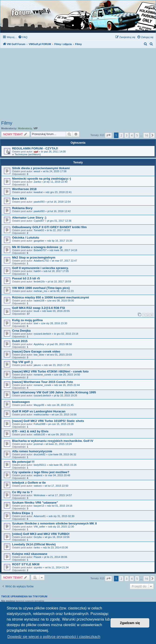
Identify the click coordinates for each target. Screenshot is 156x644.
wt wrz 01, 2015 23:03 (59, 355)
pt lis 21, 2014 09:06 (56, 557)
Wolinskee (40, 495)
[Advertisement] (78, 86)
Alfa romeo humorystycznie (32, 451)
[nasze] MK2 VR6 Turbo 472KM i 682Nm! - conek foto (50, 371)
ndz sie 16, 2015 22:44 (67, 385)
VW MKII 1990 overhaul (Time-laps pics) (41, 288)
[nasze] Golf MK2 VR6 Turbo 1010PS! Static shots (48, 421)
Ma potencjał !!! (23, 462)
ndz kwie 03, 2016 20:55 (56, 311)
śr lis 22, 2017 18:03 (58, 230)
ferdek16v (39, 282)
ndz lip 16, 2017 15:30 (60, 241)
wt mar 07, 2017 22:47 (64, 261)
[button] (108, 135)
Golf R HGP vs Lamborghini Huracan (39, 411)
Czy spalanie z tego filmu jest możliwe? (41, 472)
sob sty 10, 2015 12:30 (61, 527)
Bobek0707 (40, 250)
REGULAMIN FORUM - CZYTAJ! (35, 148)
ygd (36, 152)
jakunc (37, 365)
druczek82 (40, 454)
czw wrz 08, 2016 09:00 (61, 301)
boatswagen (21, 402)
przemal (38, 444)
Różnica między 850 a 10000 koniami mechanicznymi (50, 297)
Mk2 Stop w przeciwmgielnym (34, 257)
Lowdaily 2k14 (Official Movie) (34, 544)
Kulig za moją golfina (27, 320)
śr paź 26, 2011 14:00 (53, 152)
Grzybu (38, 537)
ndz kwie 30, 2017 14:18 (63, 250)
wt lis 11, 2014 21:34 (57, 567)
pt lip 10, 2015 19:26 (65, 395)
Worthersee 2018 (24, 189)
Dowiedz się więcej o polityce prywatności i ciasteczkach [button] (54, 637)
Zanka (37, 182)
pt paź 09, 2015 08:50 (59, 344)
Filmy (7, 123)
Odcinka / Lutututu (26, 238)
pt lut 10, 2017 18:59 (59, 282)
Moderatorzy (25, 128)
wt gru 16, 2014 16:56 (57, 537)
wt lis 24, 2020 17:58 (55, 171)
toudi (36, 311)
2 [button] (121, 135)
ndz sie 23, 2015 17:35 (57, 365)
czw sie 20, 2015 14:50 (67, 375)
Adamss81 (40, 516)
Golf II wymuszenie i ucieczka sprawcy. (40, 268)
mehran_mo (41, 291)
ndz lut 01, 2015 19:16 (60, 506)
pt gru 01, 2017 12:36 (59, 221)
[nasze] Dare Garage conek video (36, 351)
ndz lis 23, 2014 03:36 (55, 547)
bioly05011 (40, 465)
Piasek (37, 557)
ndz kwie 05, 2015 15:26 (63, 465)
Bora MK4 (19, 199)
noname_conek (42, 375)
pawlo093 (39, 202)
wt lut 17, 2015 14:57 (60, 495)
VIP (36, 128)
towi (36, 323)
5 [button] (137, 135)
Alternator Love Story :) (29, 218)
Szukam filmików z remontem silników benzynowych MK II (54, 523)
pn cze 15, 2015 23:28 (61, 424)
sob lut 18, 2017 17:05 (56, 271)
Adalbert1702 (41, 261)
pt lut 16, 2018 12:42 (59, 211)
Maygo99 (39, 405)
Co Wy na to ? (22, 492)
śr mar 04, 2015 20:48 (58, 475)
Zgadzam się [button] (130, 623)
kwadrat (38, 192)
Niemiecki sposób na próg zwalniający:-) (42, 179)
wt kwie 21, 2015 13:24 (59, 444)
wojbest (38, 475)
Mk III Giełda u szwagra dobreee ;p (37, 247)
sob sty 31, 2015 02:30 (61, 516)
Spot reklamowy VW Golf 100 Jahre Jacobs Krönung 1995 (54, 392)
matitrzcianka (41, 414)
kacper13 (39, 506)
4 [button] (132, 135)
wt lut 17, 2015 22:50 (56, 486)
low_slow (39, 355)
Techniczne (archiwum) (28, 154)
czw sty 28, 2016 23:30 (54, 323)
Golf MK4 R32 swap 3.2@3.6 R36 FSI (39, 308)
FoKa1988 (40, 424)
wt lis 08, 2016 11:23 (62, 291)
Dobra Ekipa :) (22, 513)
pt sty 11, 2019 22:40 (56, 182)
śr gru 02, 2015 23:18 (66, 334)
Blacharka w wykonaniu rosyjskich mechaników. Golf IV (53, 441)
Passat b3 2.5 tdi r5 (26, 278)
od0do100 (39, 434)
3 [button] (127, 135)
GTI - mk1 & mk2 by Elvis (30, 431)
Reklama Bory (22, 208)
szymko (38, 567)
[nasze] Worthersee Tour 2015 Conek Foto (43, 382)
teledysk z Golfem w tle (29, 483)
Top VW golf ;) (22, 362)
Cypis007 (39, 221)
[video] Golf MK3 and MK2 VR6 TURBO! (41, 534)
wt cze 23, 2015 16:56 (64, 414)
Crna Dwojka (21, 331)
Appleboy (39, 344)
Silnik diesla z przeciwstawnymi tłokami (41, 168)
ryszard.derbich (42, 334)
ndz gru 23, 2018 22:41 (59, 192)
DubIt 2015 (20, 341)
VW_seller (39, 527)
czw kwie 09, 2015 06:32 (62, 454)
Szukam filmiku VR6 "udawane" (35, 503)
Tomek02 (39, 230)
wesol (37, 171)
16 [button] (146, 135)
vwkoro (38, 486)
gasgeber (39, 241)
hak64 (37, 271)
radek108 (39, 301)
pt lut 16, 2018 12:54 (59, 202)
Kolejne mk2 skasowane (30, 554)
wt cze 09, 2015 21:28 (60, 434)
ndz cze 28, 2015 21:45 (60, 405)
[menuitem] (23, 37)
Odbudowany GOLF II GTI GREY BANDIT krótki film (49, 227)
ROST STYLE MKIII (26, 564)
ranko (37, 547)
